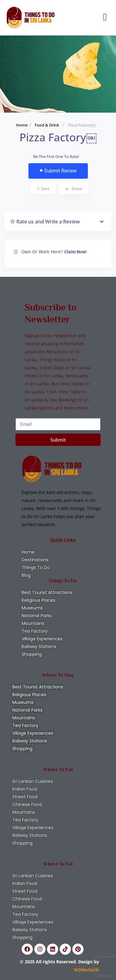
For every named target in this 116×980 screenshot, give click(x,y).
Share (74, 189)
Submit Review (58, 171)
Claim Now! (75, 252)
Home (22, 125)
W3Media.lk (86, 970)
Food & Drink (47, 125)
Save (43, 189)
